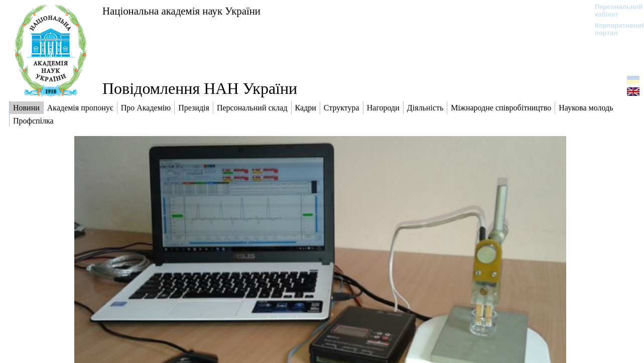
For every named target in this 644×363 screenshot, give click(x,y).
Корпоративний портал (614, 29)
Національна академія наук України (181, 11)
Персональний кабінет (614, 11)
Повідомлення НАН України (200, 88)
